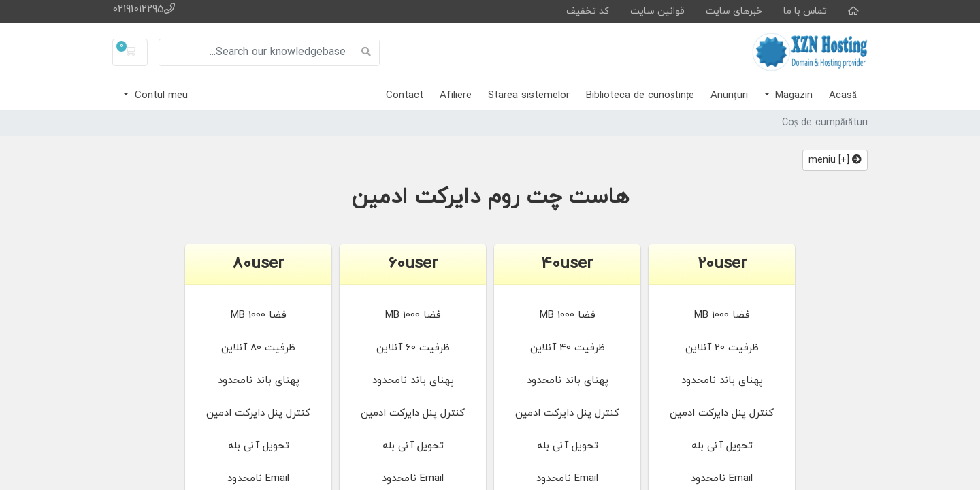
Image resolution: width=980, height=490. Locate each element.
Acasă (843, 96)
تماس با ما (805, 11)
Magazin (792, 96)
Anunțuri (729, 96)
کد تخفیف (588, 11)
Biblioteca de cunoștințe (640, 96)
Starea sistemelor (529, 96)
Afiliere (456, 96)
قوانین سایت (657, 11)
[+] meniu (835, 160)
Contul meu (160, 96)
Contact (405, 96)
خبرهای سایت (734, 11)
